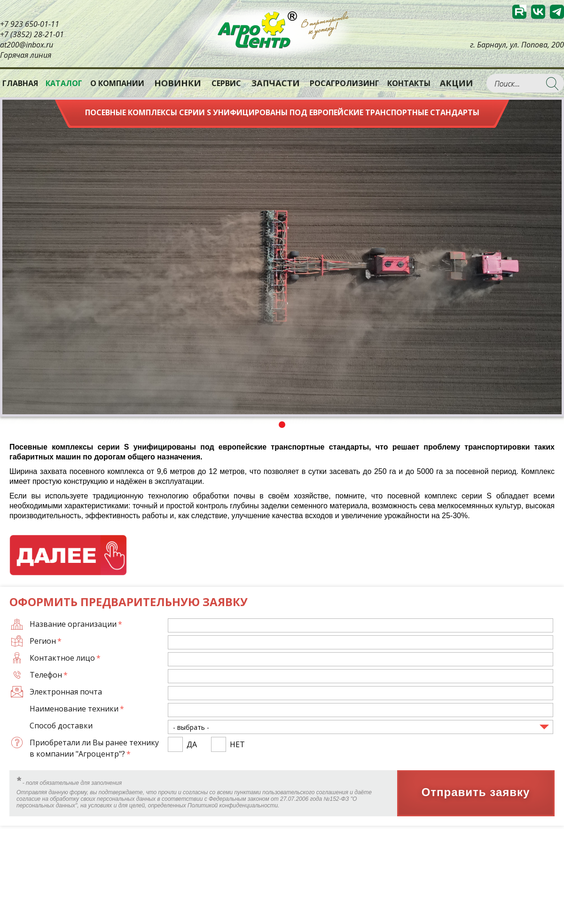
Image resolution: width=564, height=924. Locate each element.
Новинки (178, 83)
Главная (20, 83)
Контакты (409, 83)
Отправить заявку (476, 793)
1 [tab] (282, 425)
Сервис (226, 83)
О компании (117, 83)
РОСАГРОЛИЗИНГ (345, 83)
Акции (457, 83)
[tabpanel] (282, 257)
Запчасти (275, 83)
